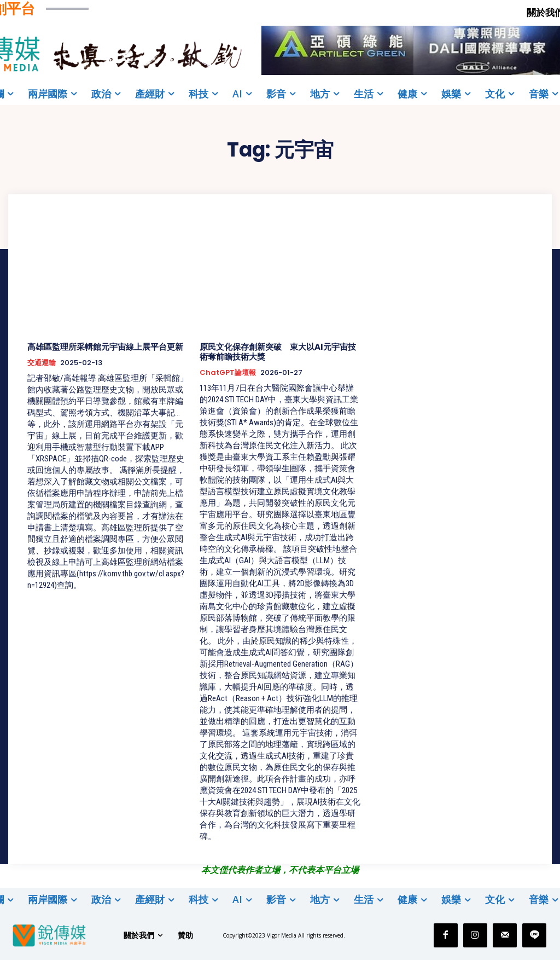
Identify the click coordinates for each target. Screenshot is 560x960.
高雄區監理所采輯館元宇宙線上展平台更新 (105, 347)
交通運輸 (42, 363)
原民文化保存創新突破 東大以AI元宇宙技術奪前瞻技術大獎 (278, 352)
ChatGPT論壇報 (228, 373)
